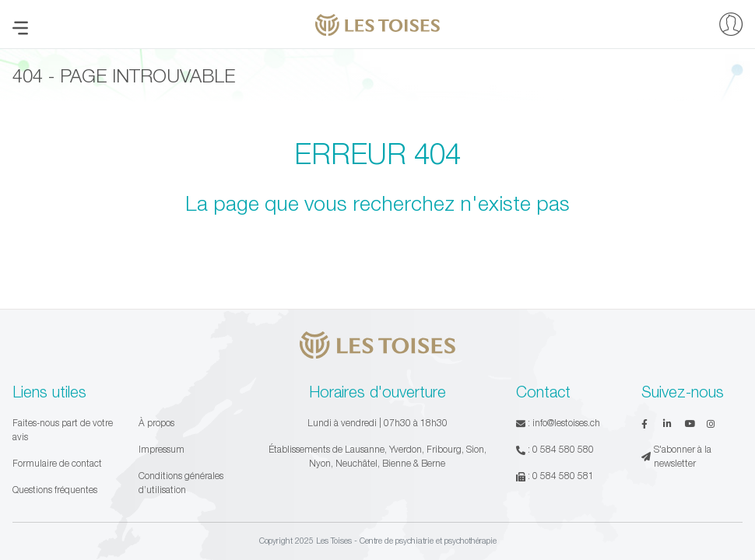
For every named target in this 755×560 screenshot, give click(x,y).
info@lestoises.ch (566, 423)
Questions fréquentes (55, 490)
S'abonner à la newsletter (676, 456)
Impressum (162, 449)
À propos (156, 423)
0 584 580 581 (563, 476)
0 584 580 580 (563, 449)
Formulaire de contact (57, 463)
